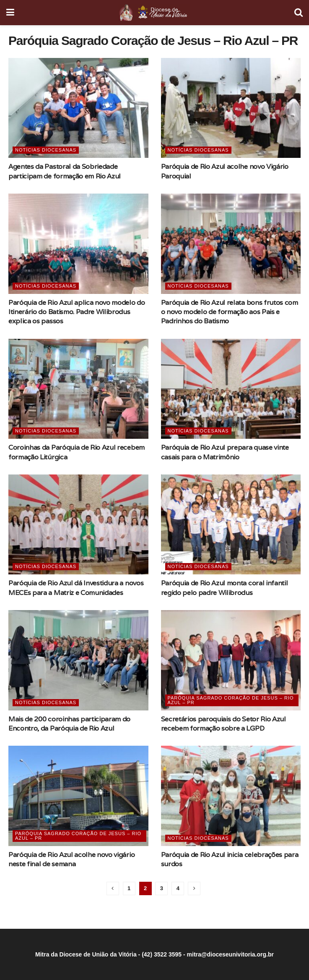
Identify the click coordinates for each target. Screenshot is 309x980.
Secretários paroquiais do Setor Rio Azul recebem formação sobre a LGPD (223, 724)
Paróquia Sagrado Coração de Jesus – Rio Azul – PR (231, 700)
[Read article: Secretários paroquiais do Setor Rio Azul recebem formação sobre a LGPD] (231, 660)
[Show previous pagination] (113, 888)
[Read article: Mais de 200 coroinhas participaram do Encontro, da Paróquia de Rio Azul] (78, 660)
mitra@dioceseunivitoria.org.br (230, 954)
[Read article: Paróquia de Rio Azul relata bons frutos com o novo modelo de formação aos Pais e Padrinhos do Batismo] (231, 244)
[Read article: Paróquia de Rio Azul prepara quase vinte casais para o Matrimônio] (231, 389)
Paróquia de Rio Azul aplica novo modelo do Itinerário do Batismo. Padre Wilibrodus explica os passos (77, 312)
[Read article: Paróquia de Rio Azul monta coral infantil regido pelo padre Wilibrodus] (231, 524)
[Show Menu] (10, 13)
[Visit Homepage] (154, 13)
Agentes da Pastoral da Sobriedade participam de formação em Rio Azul (65, 171)
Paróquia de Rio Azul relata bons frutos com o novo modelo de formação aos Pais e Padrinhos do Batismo (230, 312)
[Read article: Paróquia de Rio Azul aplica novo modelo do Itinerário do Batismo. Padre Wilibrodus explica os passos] (78, 244)
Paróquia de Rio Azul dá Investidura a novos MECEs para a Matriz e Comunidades (76, 588)
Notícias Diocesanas (46, 150)
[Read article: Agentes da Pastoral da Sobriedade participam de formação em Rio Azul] (78, 108)
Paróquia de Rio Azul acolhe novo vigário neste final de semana (71, 859)
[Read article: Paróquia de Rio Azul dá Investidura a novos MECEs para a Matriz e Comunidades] (78, 524)
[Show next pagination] (194, 888)
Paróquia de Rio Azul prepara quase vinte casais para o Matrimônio (225, 452)
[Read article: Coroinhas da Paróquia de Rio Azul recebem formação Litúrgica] (78, 389)
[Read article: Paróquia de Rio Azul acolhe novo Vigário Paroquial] (231, 108)
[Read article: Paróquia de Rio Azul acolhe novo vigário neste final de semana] (78, 796)
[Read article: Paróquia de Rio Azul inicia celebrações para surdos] (231, 796)
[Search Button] (299, 13)
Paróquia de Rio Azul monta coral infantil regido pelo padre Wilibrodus (225, 588)
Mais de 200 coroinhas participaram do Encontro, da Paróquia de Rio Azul (69, 724)
